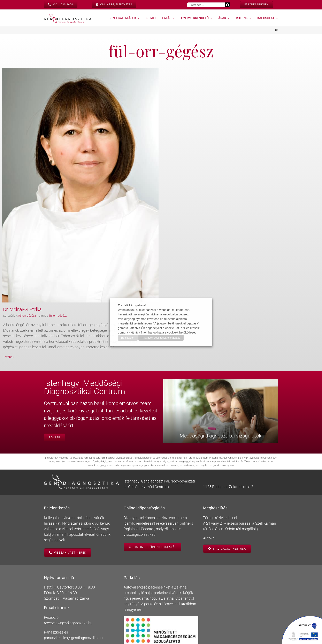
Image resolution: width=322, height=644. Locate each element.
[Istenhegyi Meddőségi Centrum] (55, 426)
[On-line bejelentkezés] (114, 5)
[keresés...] (206, 5)
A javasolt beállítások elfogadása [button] (161, 338)
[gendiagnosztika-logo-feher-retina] (81, 464)
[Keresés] (228, 5)
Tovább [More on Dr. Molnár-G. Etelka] (8, 357)
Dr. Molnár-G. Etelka (22, 309)
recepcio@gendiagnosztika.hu (68, 612)
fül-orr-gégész (27, 316)
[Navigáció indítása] (227, 537)
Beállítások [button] (128, 338)
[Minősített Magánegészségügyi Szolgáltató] (161, 606)
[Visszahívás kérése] (68, 541)
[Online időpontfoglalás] (153, 536)
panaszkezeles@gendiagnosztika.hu (73, 626)
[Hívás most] (61, 5)
